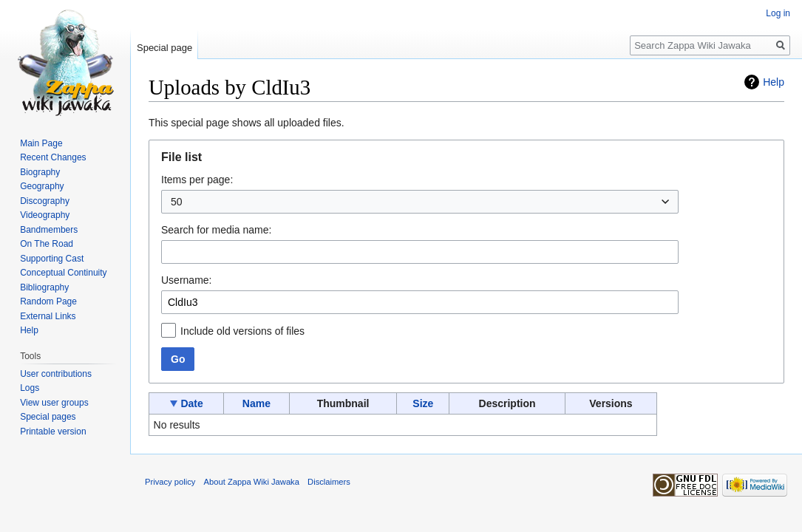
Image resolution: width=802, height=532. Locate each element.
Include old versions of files (242, 331)
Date (191, 403)
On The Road (47, 244)
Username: (186, 280)
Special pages (48, 417)
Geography (42, 186)
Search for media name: (216, 230)
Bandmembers (49, 230)
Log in (778, 13)
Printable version (53, 432)
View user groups (54, 403)
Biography (40, 172)
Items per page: (197, 180)
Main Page (41, 143)
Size (423, 403)
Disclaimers (329, 482)
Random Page (48, 301)
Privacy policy (170, 482)
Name (256, 403)
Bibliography (44, 287)
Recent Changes (53, 157)
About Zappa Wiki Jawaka (252, 482)
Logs (30, 388)
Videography (45, 215)
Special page (164, 48)
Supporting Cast (52, 259)
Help (774, 82)
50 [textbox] (177, 202)
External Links (48, 316)
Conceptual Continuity (63, 273)
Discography (45, 201)
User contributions (56, 374)
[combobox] (420, 202)
